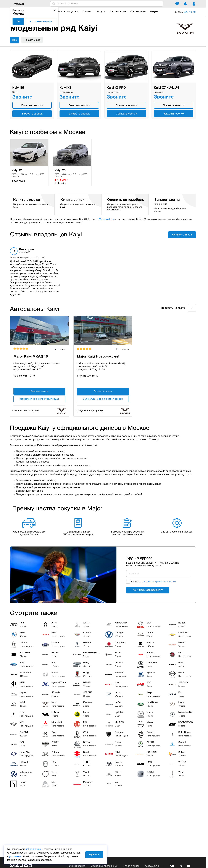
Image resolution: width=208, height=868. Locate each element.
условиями (15, 857)
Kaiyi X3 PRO (116, 88)
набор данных (33, 849)
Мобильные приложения (104, 866)
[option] (29, 162)
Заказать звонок (32, 114)
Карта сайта (152, 866)
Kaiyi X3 (65, 88)
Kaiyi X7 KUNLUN (166, 88)
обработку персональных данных (160, 582)
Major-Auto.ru (106, 219)
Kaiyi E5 (18, 88)
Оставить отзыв (182, 235)
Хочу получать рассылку (148, 590)
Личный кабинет (76, 866)
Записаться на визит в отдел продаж (39, 399)
